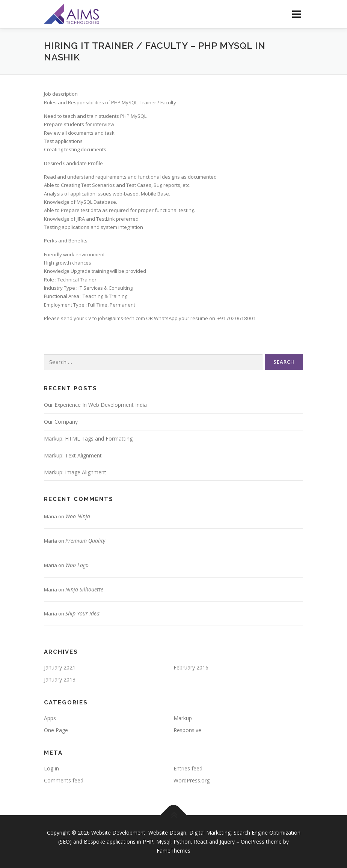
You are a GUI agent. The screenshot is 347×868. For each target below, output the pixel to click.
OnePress (253, 842)
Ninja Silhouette (84, 589)
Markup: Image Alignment (75, 472)
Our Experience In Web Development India (95, 405)
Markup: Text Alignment (73, 455)
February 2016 (191, 667)
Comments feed (64, 780)
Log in (51, 768)
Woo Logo (77, 565)
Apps (50, 718)
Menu (296, 14)
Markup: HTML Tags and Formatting (88, 439)
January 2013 (60, 679)
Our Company (61, 422)
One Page (56, 730)
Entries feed (188, 768)
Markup (183, 718)
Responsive (187, 730)
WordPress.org (192, 780)
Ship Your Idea (82, 613)
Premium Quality (85, 541)
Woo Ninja (78, 516)
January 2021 (60, 667)
